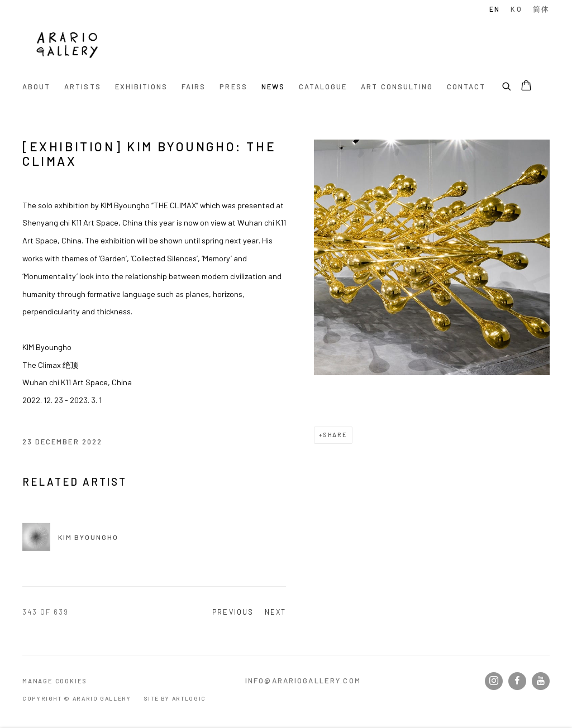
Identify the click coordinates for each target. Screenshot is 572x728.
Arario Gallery (67, 46)
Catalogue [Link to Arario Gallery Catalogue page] (323, 87)
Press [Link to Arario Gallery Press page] (233, 87)
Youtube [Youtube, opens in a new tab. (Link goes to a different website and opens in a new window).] (541, 681)
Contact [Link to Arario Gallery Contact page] (466, 87)
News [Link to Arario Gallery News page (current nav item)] (273, 87)
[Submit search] (507, 85)
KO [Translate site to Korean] (516, 9)
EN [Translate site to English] (495, 9)
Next (275, 612)
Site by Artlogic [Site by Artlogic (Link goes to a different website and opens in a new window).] (175, 698)
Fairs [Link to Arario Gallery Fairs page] (194, 87)
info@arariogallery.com (303, 681)
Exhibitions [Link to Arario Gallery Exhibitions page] (142, 87)
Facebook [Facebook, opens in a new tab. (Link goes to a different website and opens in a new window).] (517, 681)
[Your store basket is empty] (526, 87)
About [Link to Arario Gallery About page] (36, 87)
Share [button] (335, 435)
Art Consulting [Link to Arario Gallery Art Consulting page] (397, 87)
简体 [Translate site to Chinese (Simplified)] (541, 9)
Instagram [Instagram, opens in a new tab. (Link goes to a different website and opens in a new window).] (494, 681)
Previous (233, 612)
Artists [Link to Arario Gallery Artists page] (82, 87)
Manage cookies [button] (55, 681)
